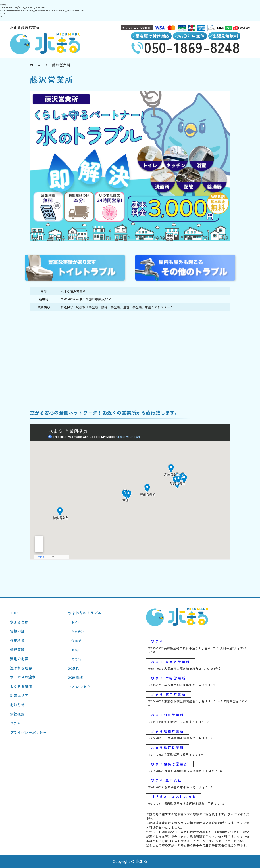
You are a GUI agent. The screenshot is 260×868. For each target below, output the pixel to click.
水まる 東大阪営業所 (170, 662)
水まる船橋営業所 (168, 731)
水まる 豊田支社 (166, 780)
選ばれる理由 (21, 668)
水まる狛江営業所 (168, 715)
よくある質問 (21, 686)
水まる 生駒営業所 (168, 678)
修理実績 (17, 649)
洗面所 (76, 641)
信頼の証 (17, 631)
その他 (76, 659)
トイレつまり (79, 687)
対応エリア (19, 695)
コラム (15, 723)
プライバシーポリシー (28, 732)
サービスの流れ (23, 677)
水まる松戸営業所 (168, 747)
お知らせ (17, 705)
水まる (157, 641)
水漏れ (74, 668)
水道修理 (76, 677)
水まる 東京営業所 (168, 694)
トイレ (76, 622)
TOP (14, 613)
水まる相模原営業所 (169, 764)
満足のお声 (19, 659)
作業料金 (17, 640)
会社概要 (17, 714)
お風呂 (76, 650)
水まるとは (19, 622)
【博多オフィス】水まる (174, 796)
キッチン (78, 631)
